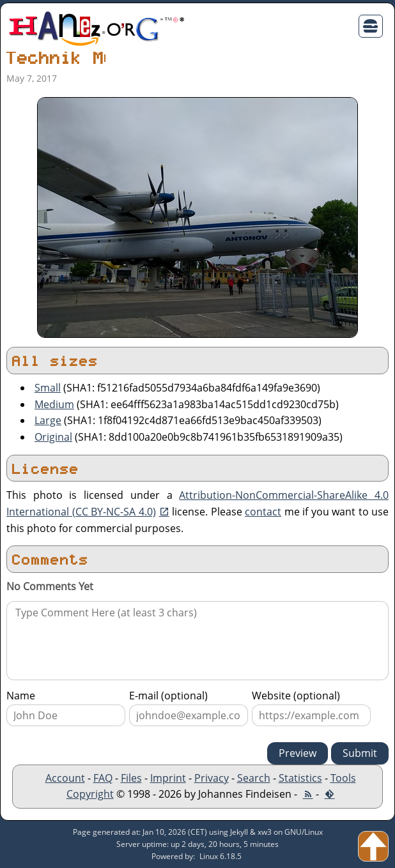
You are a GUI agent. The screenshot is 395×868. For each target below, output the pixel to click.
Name (21, 696)
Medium (54, 404)
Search (254, 778)
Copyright (90, 794)
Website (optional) (296, 696)
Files (131, 778)
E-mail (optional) (168, 696)
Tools (343, 778)
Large (48, 420)
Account (65, 778)
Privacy (212, 778)
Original (53, 437)
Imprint (168, 778)
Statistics (300, 778)
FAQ (103, 778)
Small (48, 388)
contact (263, 512)
